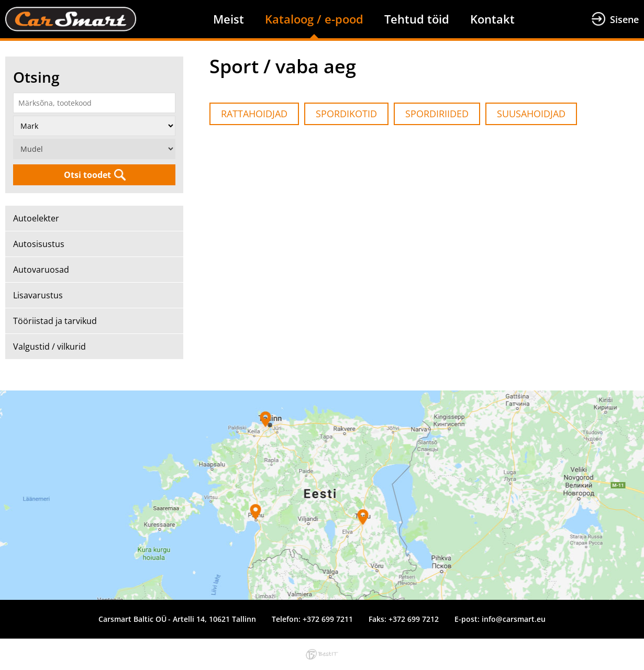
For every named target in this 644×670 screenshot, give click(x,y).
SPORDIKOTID (346, 114)
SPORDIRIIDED (437, 114)
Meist (229, 19)
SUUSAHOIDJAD (531, 114)
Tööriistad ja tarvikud (55, 321)
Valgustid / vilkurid (49, 347)
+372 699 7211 (328, 619)
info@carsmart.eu (514, 619)
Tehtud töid (417, 19)
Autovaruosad (41, 270)
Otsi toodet (87, 175)
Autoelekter (36, 218)
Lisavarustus (38, 295)
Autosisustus (39, 244)
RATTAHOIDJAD (254, 114)
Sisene (624, 19)
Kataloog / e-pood (314, 19)
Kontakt (492, 19)
